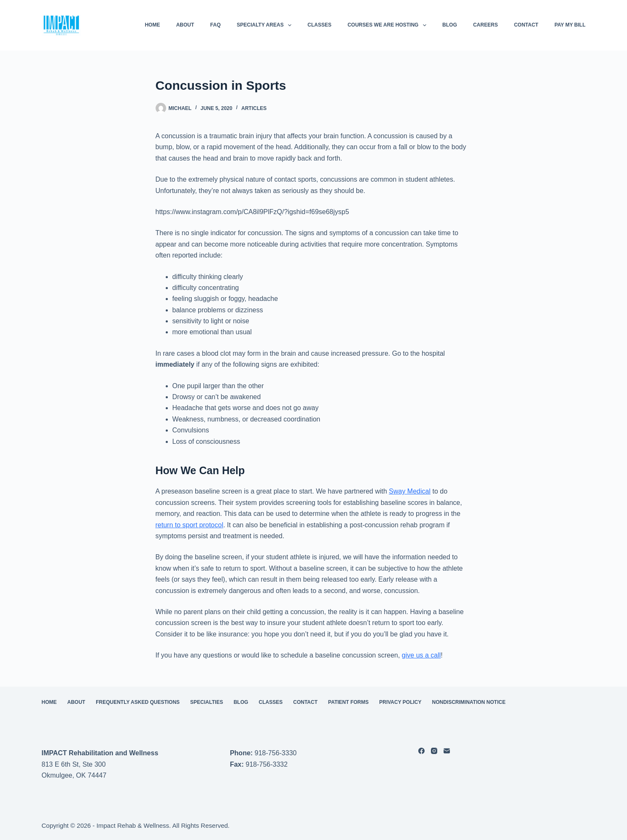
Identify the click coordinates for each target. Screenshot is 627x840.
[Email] (447, 751)
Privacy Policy (400, 702)
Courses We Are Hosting (389, 25)
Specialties (207, 702)
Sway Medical (410, 491)
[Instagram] (434, 751)
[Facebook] (421, 751)
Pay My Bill (570, 25)
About (185, 25)
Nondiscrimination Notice (469, 702)
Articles (254, 108)
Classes (319, 25)
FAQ (216, 25)
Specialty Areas (266, 25)
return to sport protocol (190, 525)
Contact (526, 25)
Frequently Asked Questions (138, 702)
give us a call (421, 655)
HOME (152, 25)
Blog (450, 25)
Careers (486, 25)
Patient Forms (348, 702)
